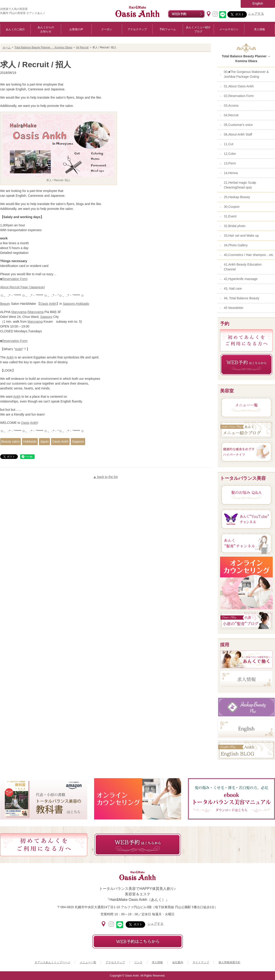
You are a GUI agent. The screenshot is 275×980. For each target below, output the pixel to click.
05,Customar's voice (238, 125)
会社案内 (178, 962)
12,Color (230, 154)
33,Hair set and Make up (241, 236)
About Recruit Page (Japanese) (23, 287)
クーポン (107, 29)
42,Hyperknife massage (241, 279)
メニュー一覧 (88, 962)
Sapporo (69, 304)
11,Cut (229, 144)
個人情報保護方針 (229, 962)
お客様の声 (76, 29)
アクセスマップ (137, 29)
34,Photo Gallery (236, 245)
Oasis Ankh (60, 441)
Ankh (53, 304)
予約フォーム (168, 29)
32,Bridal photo (235, 226)
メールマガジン (229, 29)
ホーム (7, 47)
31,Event (230, 216)
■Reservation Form (14, 279)
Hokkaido (82, 304)
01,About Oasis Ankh (239, 86)
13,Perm (230, 163)
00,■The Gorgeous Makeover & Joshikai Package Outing (246, 74)
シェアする (256, 14)
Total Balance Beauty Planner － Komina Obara (43, 47)
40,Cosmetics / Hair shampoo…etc (249, 255)
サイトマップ (201, 962)
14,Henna (231, 173)
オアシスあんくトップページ (52, 962)
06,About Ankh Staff (238, 134)
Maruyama (19, 312)
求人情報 (259, 29)
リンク (138, 962)
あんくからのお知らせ (46, 29)
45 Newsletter (234, 308)
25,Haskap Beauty (237, 197)
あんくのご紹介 (15, 29)
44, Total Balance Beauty (242, 298)
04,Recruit (82, 47)
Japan (44, 441)
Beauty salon (11, 441)
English (258, 3)
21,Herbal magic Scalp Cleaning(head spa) (240, 185)
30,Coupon (232, 207)
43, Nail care (233, 289)
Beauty (5, 304)
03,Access (231, 105)
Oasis (44, 304)
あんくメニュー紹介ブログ (198, 29)
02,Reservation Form (239, 96)
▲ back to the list (105, 477)
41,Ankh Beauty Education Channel (243, 267)
